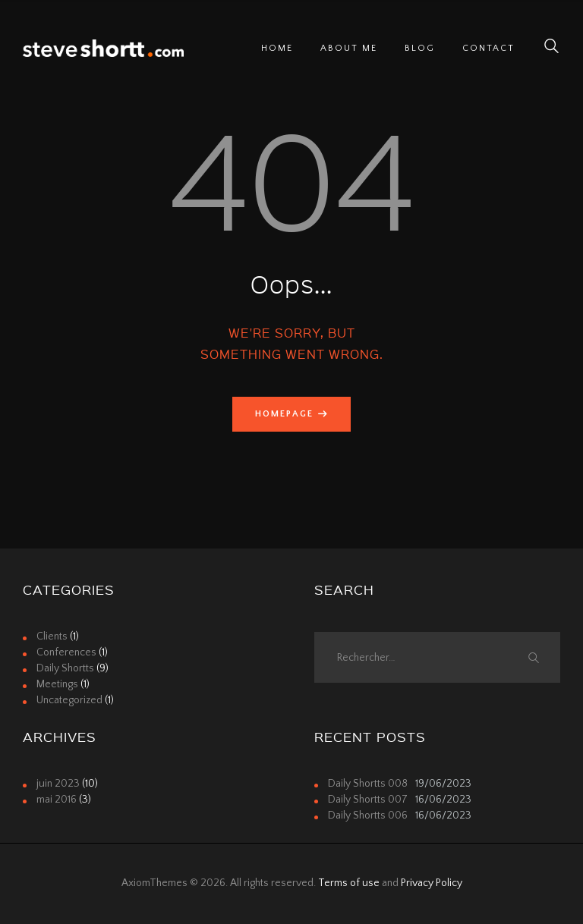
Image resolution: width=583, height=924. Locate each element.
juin (58, 784)
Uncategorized (69, 700)
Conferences (66, 652)
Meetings (57, 684)
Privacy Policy (432, 883)
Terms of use (349, 883)
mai (57, 800)
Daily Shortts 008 (368, 784)
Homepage (284, 414)
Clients (52, 636)
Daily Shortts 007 (368, 800)
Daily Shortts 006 (368, 816)
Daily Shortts (65, 668)
